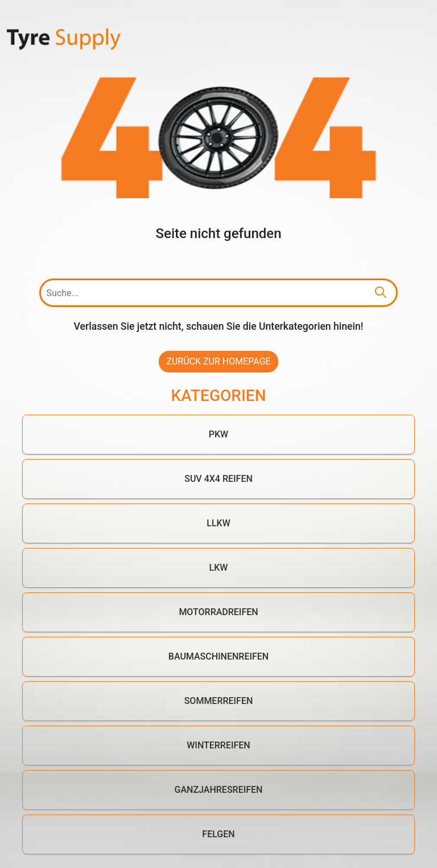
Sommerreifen (219, 701)
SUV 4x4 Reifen (218, 479)
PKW (218, 434)
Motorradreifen (218, 612)
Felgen (218, 834)
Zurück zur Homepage (218, 361)
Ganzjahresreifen (219, 790)
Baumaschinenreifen (218, 656)
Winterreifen (218, 745)
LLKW (218, 523)
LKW (219, 568)
